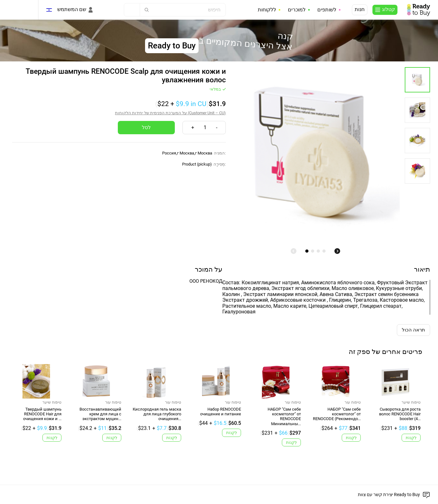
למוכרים (297, 10)
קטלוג (388, 9)
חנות (360, 9)
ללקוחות (267, 10)
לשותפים (327, 10)
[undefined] (294, 251)
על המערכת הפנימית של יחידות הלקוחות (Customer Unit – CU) (170, 113)
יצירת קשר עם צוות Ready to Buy (389, 495)
